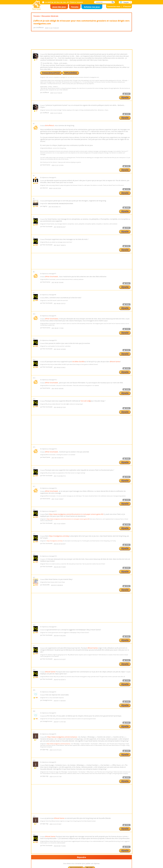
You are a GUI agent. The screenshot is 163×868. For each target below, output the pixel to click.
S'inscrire (127, 6)
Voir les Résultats (71, 86)
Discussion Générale (50, 16)
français (126, 2)
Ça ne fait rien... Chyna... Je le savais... (54, 76)
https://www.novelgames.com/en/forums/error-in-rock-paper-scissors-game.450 (76, 540)
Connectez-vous (114, 6)
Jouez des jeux (59, 7)
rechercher (113, 2)
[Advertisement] (81, 47)
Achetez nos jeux (92, 7)
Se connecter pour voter (51, 86)
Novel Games (37, 4)
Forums (75, 7)
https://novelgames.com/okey (59, 562)
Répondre (125, 111)
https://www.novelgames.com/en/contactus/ (62, 763)
